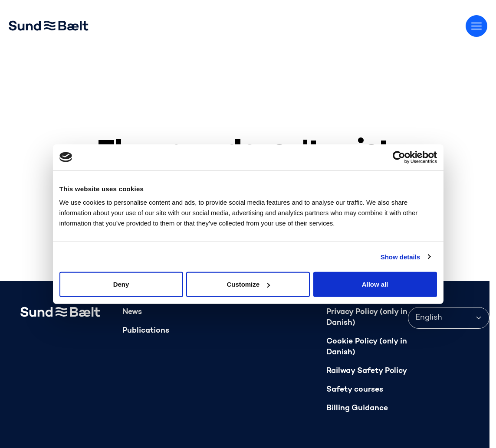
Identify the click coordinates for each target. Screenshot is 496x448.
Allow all (375, 284)
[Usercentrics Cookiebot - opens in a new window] (399, 157)
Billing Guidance (357, 408)
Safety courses (355, 390)
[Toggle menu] (476, 26)
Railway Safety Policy (367, 371)
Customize (248, 284)
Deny (121, 284)
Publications (146, 331)
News (132, 312)
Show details (400, 257)
